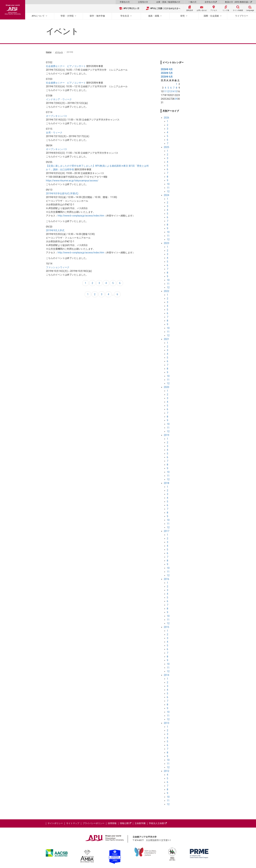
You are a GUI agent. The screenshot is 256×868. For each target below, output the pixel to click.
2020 (166, 387)
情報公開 (126, 823)
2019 (166, 435)
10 (168, 184)
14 (173, 91)
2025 (166, 147)
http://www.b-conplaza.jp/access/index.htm (81, 216)
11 (165, 91)
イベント (59, 52)
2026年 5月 (167, 73)
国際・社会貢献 (211, 16)
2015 (166, 627)
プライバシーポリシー (94, 823)
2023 (166, 243)
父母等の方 (143, 2)
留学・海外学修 (97, 16)
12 (168, 91)
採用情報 (112, 823)
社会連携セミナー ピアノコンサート (66, 66)
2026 (166, 118)
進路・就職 (154, 16)
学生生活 (125, 16)
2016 (166, 579)
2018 (166, 483)
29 (176, 99)
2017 (166, 531)
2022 (166, 291)
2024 (166, 195)
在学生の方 (211, 2)
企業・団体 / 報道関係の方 (168, 2)
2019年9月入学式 (55, 230)
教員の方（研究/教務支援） (238, 2)
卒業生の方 (125, 2)
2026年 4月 (167, 69)
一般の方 (192, 2)
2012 (166, 771)
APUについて (38, 16)
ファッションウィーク (58, 267)
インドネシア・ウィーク (59, 99)
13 (170, 91)
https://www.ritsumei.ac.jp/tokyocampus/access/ (72, 181)
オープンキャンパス (56, 116)
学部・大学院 (67, 16)
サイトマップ (73, 823)
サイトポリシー (55, 823)
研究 (183, 16)
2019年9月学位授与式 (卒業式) (62, 193)
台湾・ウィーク (54, 133)
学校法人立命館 (158, 823)
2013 (166, 723)
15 (176, 91)
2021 (166, 339)
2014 (166, 675)
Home (49, 52)
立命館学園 (140, 823)
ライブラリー (242, 16)
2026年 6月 (167, 77)
